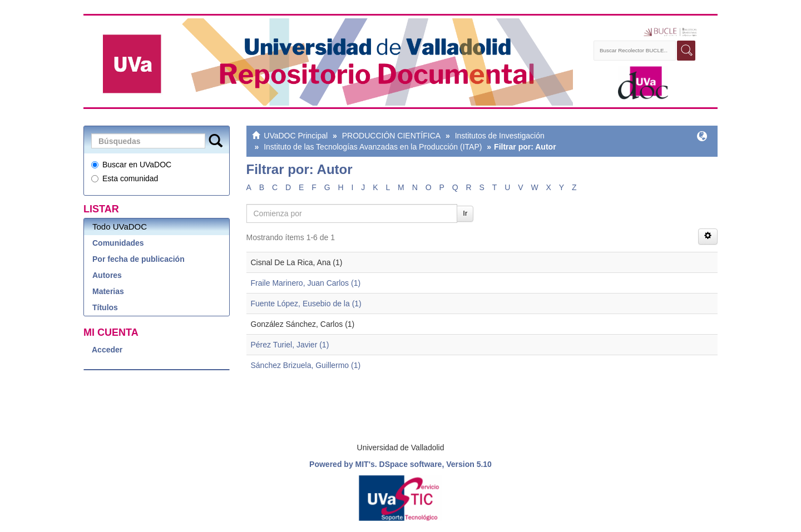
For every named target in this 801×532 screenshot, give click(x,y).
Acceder (107, 350)
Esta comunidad (125, 178)
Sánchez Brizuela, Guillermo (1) (306, 365)
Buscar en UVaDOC (131, 165)
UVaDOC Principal (296, 136)
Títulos (105, 307)
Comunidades (118, 243)
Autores (107, 275)
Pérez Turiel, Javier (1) (290, 345)
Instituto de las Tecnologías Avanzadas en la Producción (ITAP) (373, 147)
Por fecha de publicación (139, 259)
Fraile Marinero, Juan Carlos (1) (306, 283)
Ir (465, 213)
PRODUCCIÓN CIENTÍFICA (391, 136)
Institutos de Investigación (500, 136)
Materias (108, 291)
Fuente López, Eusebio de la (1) (306, 304)
